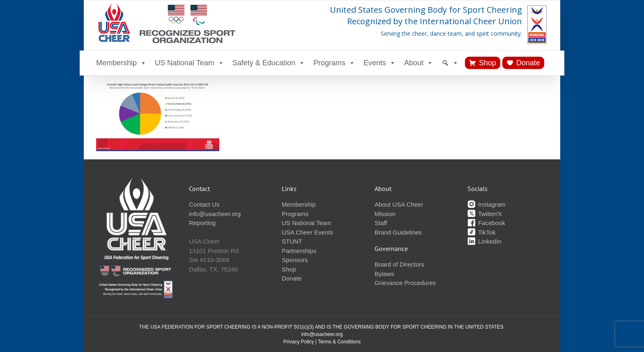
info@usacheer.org (215, 214)
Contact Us (204, 204)
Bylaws (384, 274)
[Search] (450, 63)
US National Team (190, 63)
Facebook (486, 223)
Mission (385, 214)
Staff (381, 223)
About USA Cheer (399, 204)
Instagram (486, 204)
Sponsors (295, 260)
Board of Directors (399, 264)
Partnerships (299, 251)
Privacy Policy (299, 342)
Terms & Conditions (339, 342)
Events (380, 63)
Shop (488, 63)
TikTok (482, 232)
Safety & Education (269, 63)
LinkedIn (484, 241)
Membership (121, 63)
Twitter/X (485, 214)
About (419, 63)
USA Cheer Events (307, 232)
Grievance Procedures (405, 283)
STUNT (292, 241)
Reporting (202, 223)
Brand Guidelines (398, 232)
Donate (528, 63)
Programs (334, 63)
